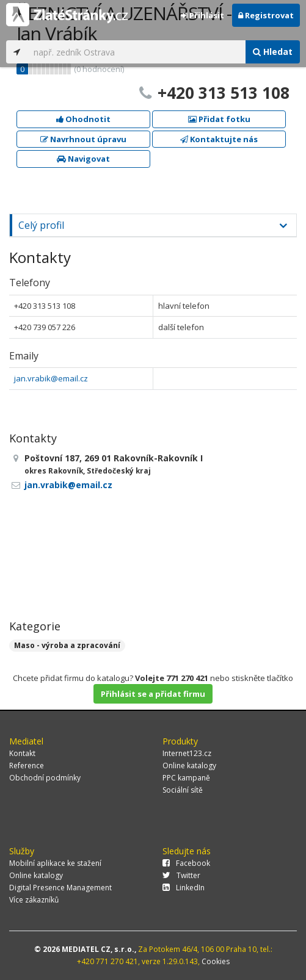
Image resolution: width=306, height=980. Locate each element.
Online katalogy (189, 766)
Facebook (186, 863)
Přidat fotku (219, 119)
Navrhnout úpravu (83, 139)
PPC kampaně (186, 778)
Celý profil (41, 225)
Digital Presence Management (60, 888)
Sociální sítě (183, 790)
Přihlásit (202, 15)
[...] (137, 52)
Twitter (181, 875)
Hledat (273, 52)
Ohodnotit (83, 119)
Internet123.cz (187, 753)
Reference (27, 766)
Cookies (216, 961)
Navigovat (83, 159)
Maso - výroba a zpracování (67, 645)
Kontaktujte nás (219, 139)
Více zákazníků (34, 900)
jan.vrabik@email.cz (51, 378)
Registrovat (266, 15)
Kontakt (22, 753)
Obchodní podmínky (45, 778)
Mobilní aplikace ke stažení (55, 863)
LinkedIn (184, 888)
